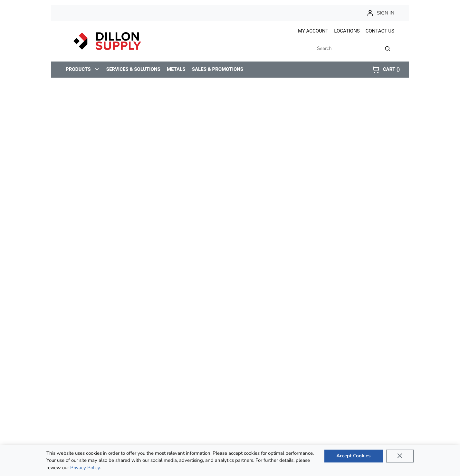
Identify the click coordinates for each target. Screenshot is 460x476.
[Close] (400, 456)
